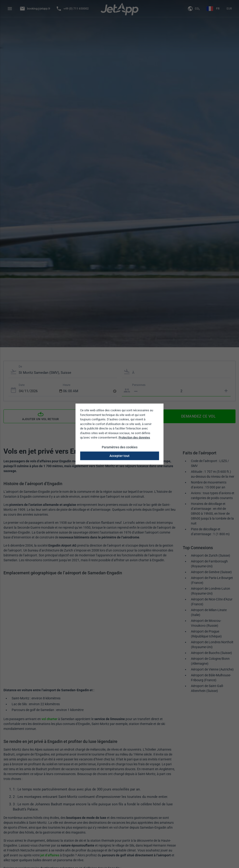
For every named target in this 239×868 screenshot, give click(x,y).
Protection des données (134, 437)
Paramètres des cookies (120, 447)
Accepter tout (119, 456)
